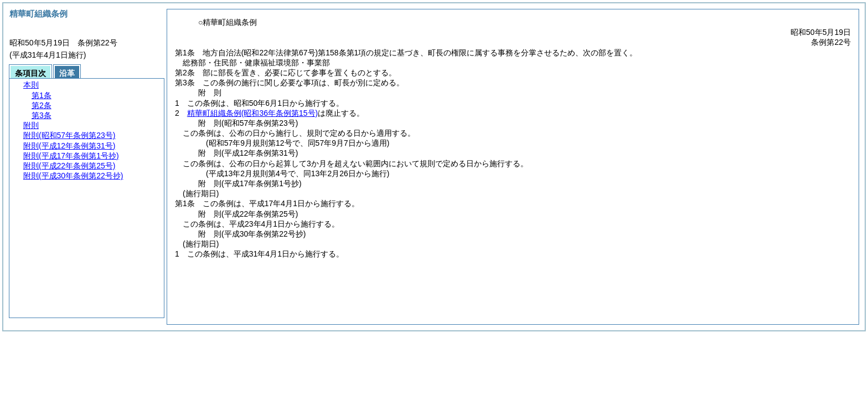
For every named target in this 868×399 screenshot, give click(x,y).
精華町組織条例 (252, 113)
